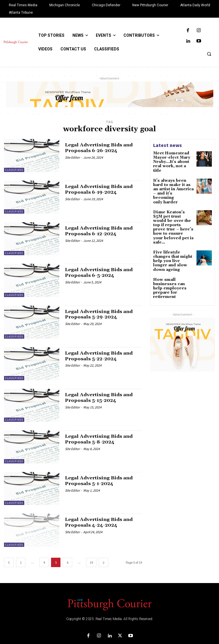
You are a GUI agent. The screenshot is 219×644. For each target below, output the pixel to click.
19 (91, 562)
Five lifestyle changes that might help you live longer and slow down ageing (172, 230)
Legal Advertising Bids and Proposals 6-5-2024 (102, 272)
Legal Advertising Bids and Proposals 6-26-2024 (102, 148)
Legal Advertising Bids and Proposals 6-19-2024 (102, 189)
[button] (209, 54)
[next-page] (104, 562)
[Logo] (109, 604)
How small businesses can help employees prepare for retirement (173, 251)
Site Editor (72, 157)
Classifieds (14, 170)
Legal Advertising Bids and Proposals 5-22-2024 (102, 356)
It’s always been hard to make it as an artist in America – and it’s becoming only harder (173, 180)
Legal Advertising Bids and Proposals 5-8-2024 (102, 439)
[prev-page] (9, 562)
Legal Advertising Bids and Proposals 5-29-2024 (102, 314)
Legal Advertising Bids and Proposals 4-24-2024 (102, 522)
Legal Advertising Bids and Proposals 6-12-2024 (102, 231)
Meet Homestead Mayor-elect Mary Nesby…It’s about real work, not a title (173, 159)
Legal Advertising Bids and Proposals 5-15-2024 (102, 397)
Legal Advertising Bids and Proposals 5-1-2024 (102, 481)
